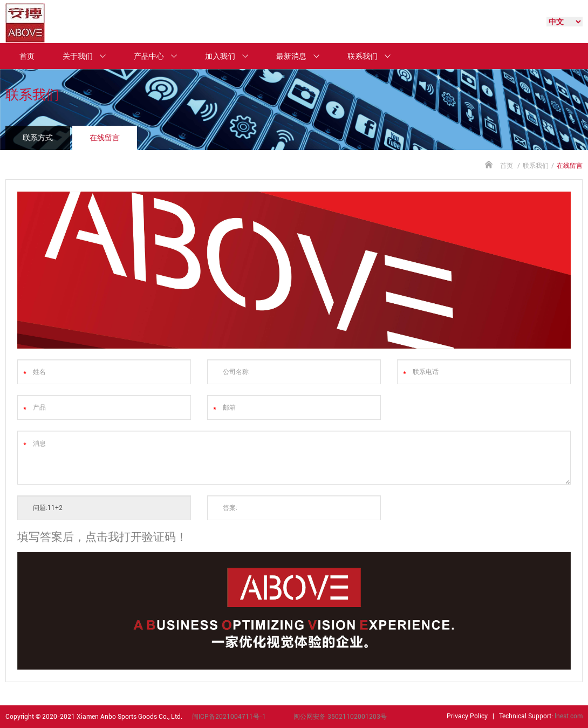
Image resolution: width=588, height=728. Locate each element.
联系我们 (374, 56)
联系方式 (38, 138)
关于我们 (89, 56)
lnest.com (569, 716)
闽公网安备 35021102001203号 (340, 717)
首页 (27, 56)
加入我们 (231, 56)
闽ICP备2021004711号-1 (229, 717)
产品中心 (160, 56)
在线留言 (105, 138)
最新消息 (303, 56)
